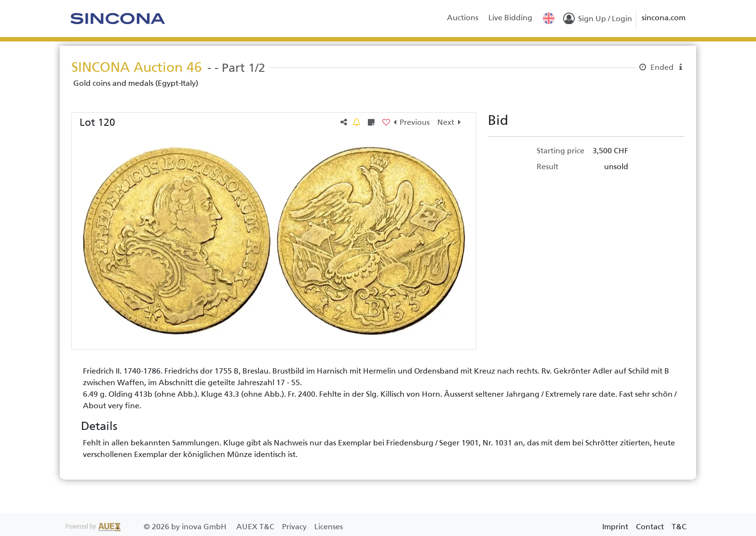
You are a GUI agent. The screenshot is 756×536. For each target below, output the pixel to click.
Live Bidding (510, 18)
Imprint (615, 527)
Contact (650, 527)
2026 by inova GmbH (147, 527)
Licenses (329, 527)
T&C (679, 527)
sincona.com (664, 18)
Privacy (295, 527)
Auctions (463, 18)
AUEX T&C (256, 527)
